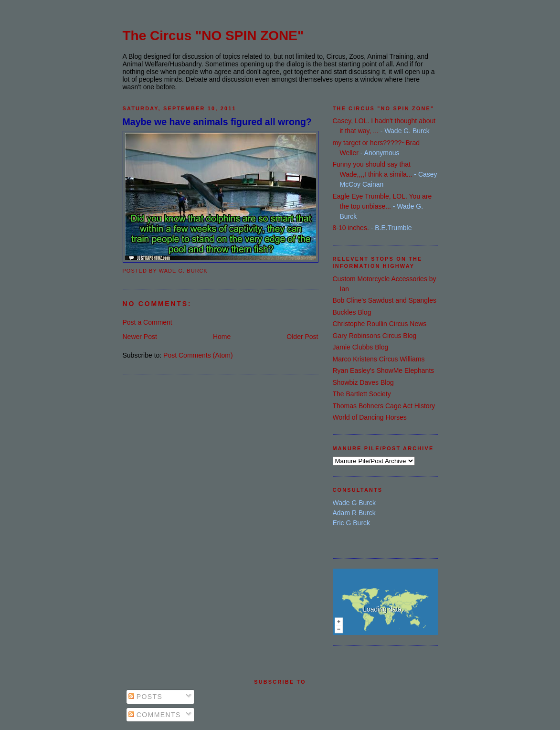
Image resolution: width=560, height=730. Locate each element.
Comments (155, 715)
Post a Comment (148, 322)
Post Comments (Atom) (198, 355)
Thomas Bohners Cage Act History (384, 406)
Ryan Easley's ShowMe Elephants (384, 370)
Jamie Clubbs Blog (361, 347)
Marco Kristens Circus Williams (379, 359)
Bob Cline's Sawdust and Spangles (385, 300)
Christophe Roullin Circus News (380, 324)
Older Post (302, 337)
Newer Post (140, 337)
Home (222, 337)
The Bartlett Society (362, 394)
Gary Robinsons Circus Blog (375, 336)
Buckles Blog (352, 312)
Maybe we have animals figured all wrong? (217, 122)
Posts (146, 697)
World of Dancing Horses (370, 417)
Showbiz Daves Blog (363, 382)
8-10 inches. (351, 228)
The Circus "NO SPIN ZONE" (213, 36)
